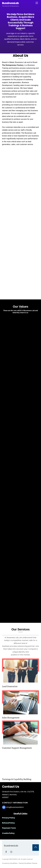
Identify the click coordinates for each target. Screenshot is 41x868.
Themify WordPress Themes (28, 863)
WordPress (14, 863)
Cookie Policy (8, 833)
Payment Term (9, 828)
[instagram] (11, 852)
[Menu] (37, 3)
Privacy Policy (9, 818)
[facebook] (6, 852)
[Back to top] (36, 848)
